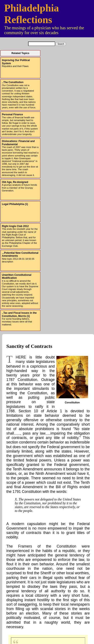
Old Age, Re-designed (15, 182)
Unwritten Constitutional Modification (17, 276)
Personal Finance (12, 114)
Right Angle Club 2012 (15, 226)
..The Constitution (13, 82)
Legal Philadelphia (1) (15, 204)
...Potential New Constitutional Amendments (20, 254)
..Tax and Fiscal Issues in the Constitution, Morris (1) (19, 314)
